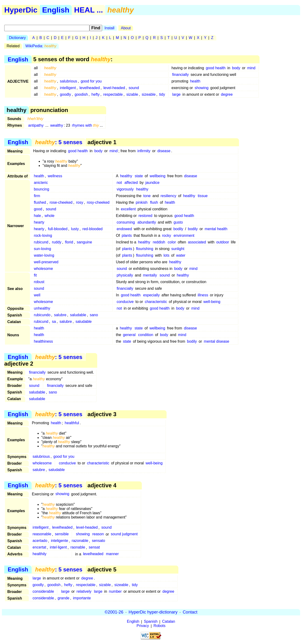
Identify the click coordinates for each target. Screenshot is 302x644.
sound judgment (124, 534)
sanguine (84, 242)
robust (39, 282)
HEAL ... (88, 10)
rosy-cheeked (98, 202)
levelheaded (90, 88)
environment (184, 236)
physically (125, 275)
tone (147, 196)
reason (98, 534)
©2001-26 (114, 612)
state (139, 176)
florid (69, 242)
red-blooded (92, 229)
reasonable (42, 534)
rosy (80, 202)
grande (63, 598)
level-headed (114, 88)
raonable (78, 547)
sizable (132, 94)
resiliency (168, 196)
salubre (60, 315)
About (126, 28)
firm (37, 196)
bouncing (41, 189)
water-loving (44, 255)
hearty (39, 222)
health (195, 81)
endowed (124, 229)
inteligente (60, 541)
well (37, 295)
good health (216, 68)
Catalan (169, 622)
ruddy (57, 242)
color (172, 242)
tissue (203, 196)
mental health (216, 229)
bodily (178, 229)
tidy (162, 94)
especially (151, 295)
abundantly (147, 222)
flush (154, 202)
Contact (190, 612)
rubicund (41, 242)
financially (180, 75)
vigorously (125, 189)
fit (35, 275)
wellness (55, 176)
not (119, 183)
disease (164, 151)
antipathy (36, 125)
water (181, 255)
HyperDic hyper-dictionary (153, 612)
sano (94, 315)
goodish (81, 94)
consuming (126, 222)
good (38, 209)
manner (112, 554)
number (115, 591)
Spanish (151, 622)
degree (227, 94)
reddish (159, 242)
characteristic (156, 302)
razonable (80, 541)
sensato (98, 541)
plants (127, 236)
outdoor (223, 242)
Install (109, 28)
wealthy (57, 125)
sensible (62, 534)
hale (37, 216)
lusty (75, 229)
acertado (40, 541)
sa (54, 322)
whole (50, 216)
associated (197, 242)
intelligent (68, 88)
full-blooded (58, 229)
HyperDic (21, 10)
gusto (178, 222)
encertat (39, 547)
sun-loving (42, 249)
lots (166, 255)
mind (251, 68)
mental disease (217, 341)
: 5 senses (59, 142)
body (236, 68)
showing (202, 88)
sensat (94, 547)
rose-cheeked (61, 202)
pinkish (142, 202)
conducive (125, 302)
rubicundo (42, 315)
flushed (40, 202)
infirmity (144, 151)
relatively (84, 591)
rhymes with (86, 125)
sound (134, 88)
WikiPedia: (41, 46)
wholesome (43, 269)
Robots (160, 626)
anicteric (41, 183)
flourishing (145, 249)
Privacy (143, 626)
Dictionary (17, 38)
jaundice (152, 183)
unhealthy (42, 308)
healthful (72, 423)
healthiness (43, 341)
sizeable (149, 94)
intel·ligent (58, 547)
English (56, 10)
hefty (96, 94)
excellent (128, 209)
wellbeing (157, 176)
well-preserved (46, 262)
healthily (40, 554)
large (176, 94)
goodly (65, 94)
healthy (126, 176)
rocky (167, 236)
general (129, 335)
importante (82, 598)
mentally (150, 275)
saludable (78, 315)
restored (145, 216)
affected (131, 183)
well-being (212, 302)
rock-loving (43, 236)
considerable (43, 591)
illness (203, 295)
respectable (113, 94)
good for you (91, 81)
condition (146, 335)
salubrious (69, 81)
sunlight (178, 249)
